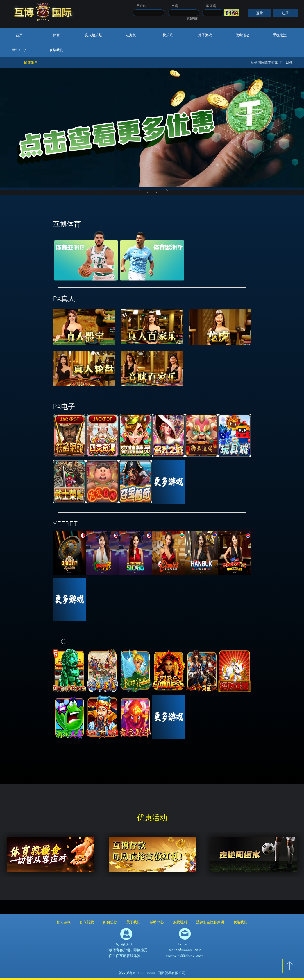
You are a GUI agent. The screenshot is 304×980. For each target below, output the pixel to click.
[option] (152, 128)
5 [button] (169, 883)
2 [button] (148, 193)
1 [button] (135, 883)
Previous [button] (140, 191)
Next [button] (167, 191)
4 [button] (161, 883)
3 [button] (156, 193)
